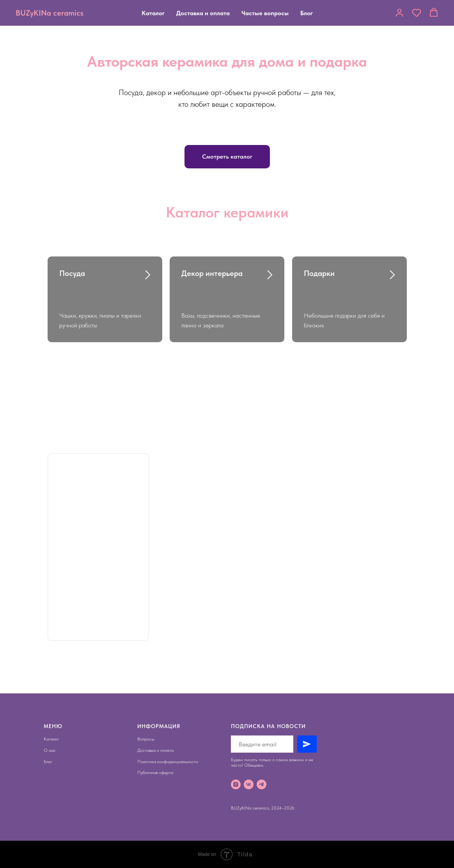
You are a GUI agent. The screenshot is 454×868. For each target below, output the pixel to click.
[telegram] (262, 784)
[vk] (249, 784)
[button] (399, 12)
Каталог (153, 13)
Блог (307, 13)
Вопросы (146, 739)
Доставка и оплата (203, 13)
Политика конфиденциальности (168, 762)
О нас (50, 750)
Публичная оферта (155, 773)
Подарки (319, 273)
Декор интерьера (212, 273)
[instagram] (236, 784)
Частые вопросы (265, 13)
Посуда (72, 273)
